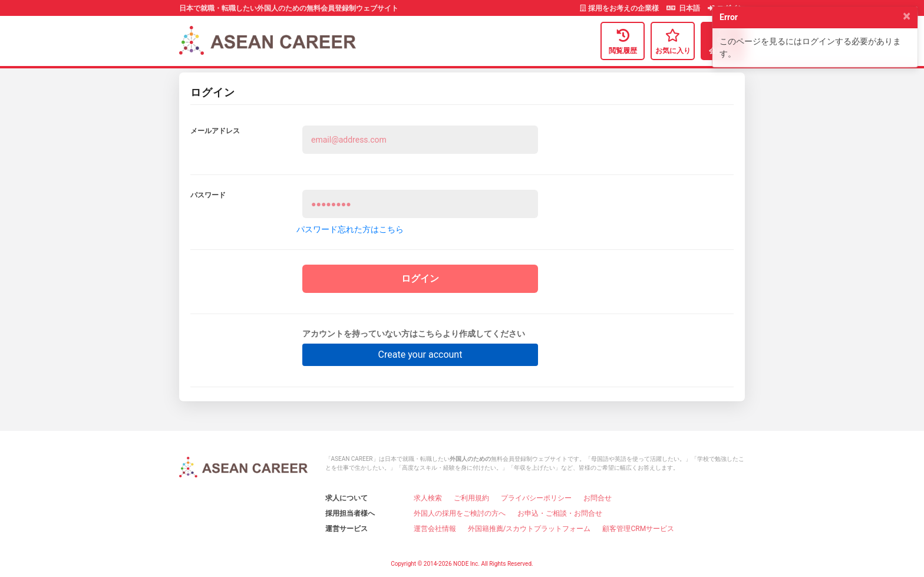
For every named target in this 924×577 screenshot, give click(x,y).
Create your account (420, 355)
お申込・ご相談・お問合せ (560, 513)
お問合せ (598, 498)
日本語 (684, 8)
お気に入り (673, 40)
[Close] (907, 16)
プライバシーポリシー (536, 498)
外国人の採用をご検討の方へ (460, 513)
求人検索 (428, 498)
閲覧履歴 (623, 40)
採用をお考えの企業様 (620, 8)
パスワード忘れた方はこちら (350, 229)
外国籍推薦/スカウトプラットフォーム (529, 529)
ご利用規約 (471, 498)
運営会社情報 (435, 529)
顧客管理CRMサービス (638, 529)
